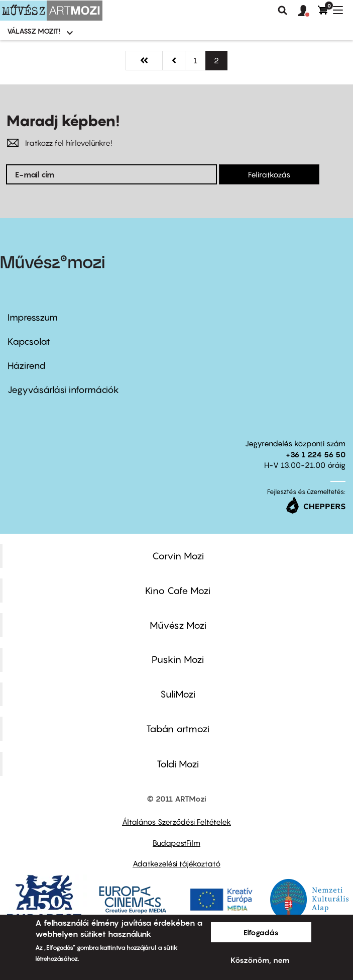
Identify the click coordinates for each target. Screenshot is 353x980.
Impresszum (33, 317)
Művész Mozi (178, 625)
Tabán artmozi (178, 729)
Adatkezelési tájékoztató (176, 863)
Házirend (27, 366)
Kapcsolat (29, 341)
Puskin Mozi (178, 659)
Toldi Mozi (178, 764)
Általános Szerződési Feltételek (176, 822)
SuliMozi (178, 694)
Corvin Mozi (178, 556)
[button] (308, 11)
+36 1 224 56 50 (316, 454)
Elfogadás (261, 932)
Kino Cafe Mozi (178, 591)
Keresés (283, 11)
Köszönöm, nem (260, 960)
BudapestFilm (176, 843)
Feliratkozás (269, 174)
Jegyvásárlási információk (63, 390)
